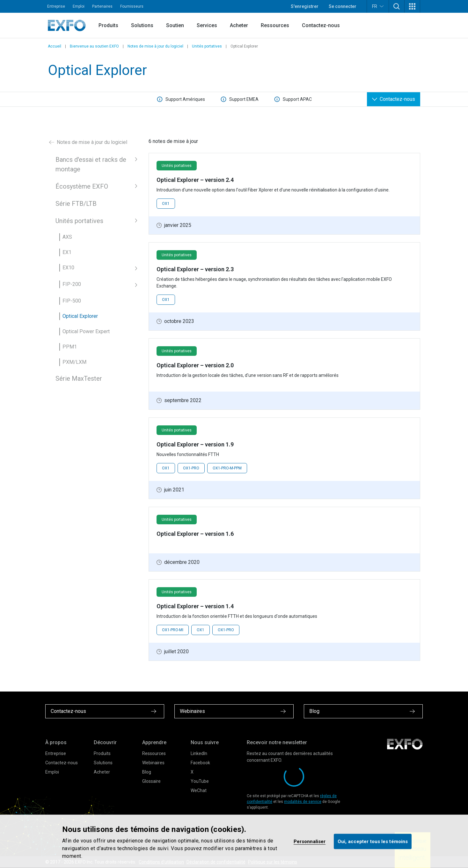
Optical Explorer (80, 316)
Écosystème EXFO (82, 186)
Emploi (79, 6)
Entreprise (56, 6)
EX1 (67, 252)
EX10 (68, 268)
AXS (67, 237)
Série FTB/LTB (76, 204)
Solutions (142, 25)
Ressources (275, 25)
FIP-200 (72, 284)
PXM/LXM (74, 362)
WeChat (199, 790)
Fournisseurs (132, 6)
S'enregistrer (305, 6)
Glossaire (151, 781)
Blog (147, 772)
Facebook (200, 763)
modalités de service (303, 802)
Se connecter (343, 6)
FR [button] (378, 6)
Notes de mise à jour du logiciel (155, 46)
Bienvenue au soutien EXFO (94, 46)
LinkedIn (199, 753)
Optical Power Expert (86, 331)
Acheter (239, 25)
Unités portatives (207, 46)
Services (207, 25)
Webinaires (153, 763)
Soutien (175, 25)
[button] (397, 6)
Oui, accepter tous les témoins (373, 841)
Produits (108, 25)
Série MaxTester (79, 378)
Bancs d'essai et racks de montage (91, 164)
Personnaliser (310, 841)
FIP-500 (72, 301)
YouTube (200, 781)
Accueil (55, 46)
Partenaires (102, 6)
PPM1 (70, 347)
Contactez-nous (321, 25)
